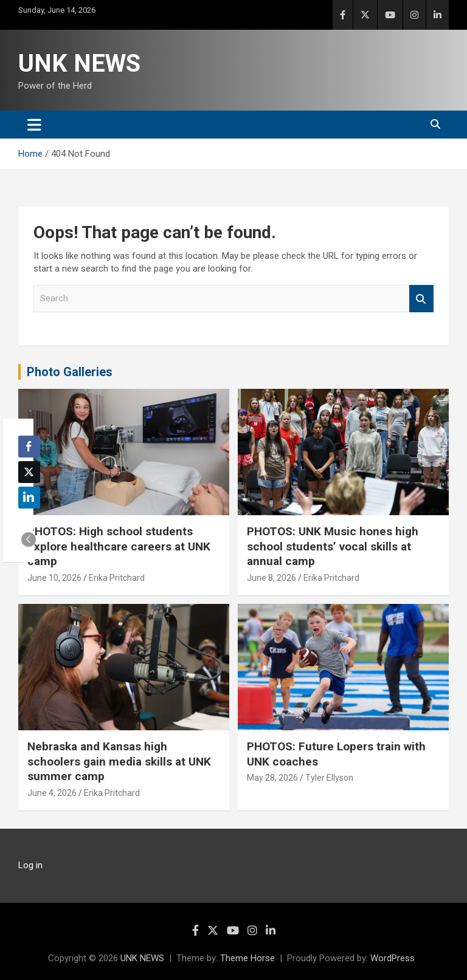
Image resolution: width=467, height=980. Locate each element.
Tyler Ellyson (329, 778)
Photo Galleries (70, 372)
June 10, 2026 (54, 578)
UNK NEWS (79, 63)
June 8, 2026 (272, 578)
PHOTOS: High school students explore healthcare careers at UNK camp (119, 546)
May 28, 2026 (272, 778)
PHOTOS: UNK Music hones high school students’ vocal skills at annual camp (333, 546)
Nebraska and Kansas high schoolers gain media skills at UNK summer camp (119, 761)
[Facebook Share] (29, 447)
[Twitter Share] (29, 472)
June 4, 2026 (52, 793)
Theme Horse (247, 958)
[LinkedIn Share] (29, 498)
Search (421, 299)
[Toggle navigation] (34, 125)
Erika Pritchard (117, 578)
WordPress (393, 958)
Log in (30, 865)
